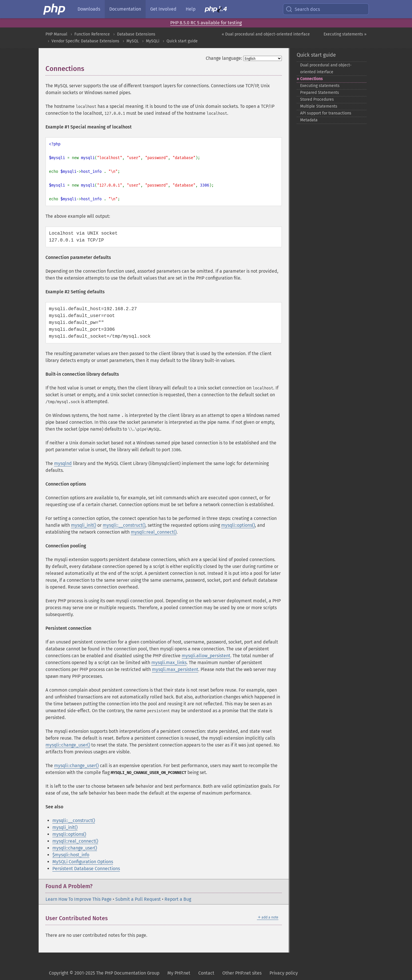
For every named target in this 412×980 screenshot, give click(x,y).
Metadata (309, 120)
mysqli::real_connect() (154, 532)
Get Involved (163, 9)
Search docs (303, 9)
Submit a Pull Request (138, 899)
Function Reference (92, 34)
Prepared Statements (320, 93)
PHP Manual (56, 34)
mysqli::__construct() (124, 525)
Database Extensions (136, 34)
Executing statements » (345, 34)
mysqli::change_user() (68, 745)
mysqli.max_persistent (175, 669)
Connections (311, 79)
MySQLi (153, 41)
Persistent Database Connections (86, 869)
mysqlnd (63, 463)
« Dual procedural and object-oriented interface (266, 34)
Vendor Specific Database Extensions (85, 41)
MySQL (133, 41)
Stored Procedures (317, 99)
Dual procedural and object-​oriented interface (326, 69)
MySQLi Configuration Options (83, 862)
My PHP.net (179, 973)
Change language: (224, 58)
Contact (206, 973)
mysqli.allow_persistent (206, 656)
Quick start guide (182, 41)
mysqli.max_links (169, 663)
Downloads (89, 9)
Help (191, 9)
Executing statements (320, 86)
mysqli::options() (238, 525)
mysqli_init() (84, 525)
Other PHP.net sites (242, 973)
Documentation (125, 9)
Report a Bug (178, 899)
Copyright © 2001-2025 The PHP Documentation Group (104, 973)
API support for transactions (326, 113)
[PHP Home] (55, 9)
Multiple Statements (319, 106)
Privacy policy (284, 973)
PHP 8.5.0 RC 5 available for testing (206, 23)
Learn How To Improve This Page (79, 899)
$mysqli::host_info (71, 855)
